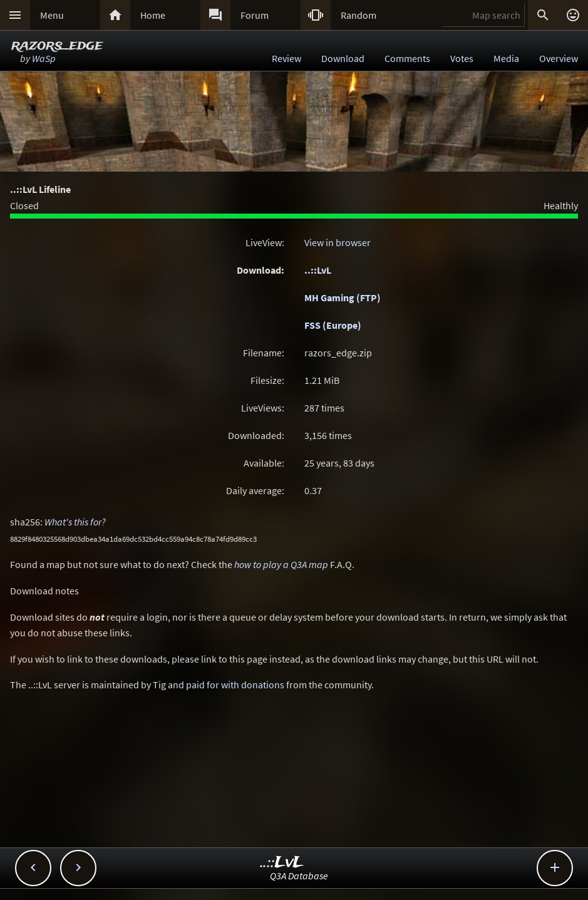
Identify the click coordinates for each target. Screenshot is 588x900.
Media (506, 58)
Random (358, 15)
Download (343, 58)
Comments (407, 58)
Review (286, 58)
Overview (559, 58)
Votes (462, 58)
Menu (52, 15)
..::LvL (318, 270)
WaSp (44, 58)
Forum (255, 15)
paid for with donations (235, 685)
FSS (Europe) (333, 325)
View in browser (338, 242)
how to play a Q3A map (281, 564)
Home (153, 15)
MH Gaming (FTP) (343, 297)
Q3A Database (299, 876)
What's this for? (75, 522)
